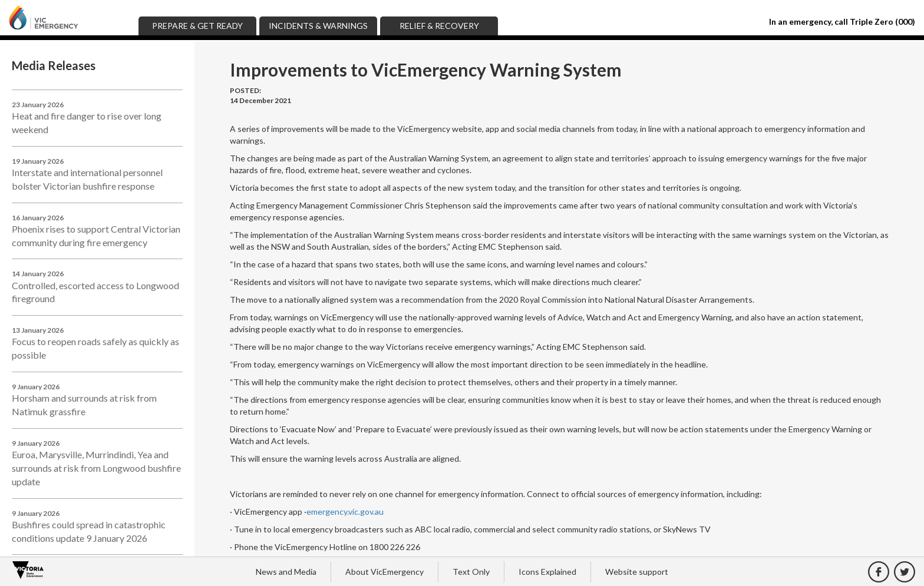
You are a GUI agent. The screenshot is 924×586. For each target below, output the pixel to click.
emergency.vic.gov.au (345, 511)
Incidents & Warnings (318, 26)
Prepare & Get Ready (197, 26)
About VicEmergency (385, 572)
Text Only (471, 572)
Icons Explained (547, 572)
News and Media (286, 572)
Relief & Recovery (439, 26)
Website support (637, 572)
